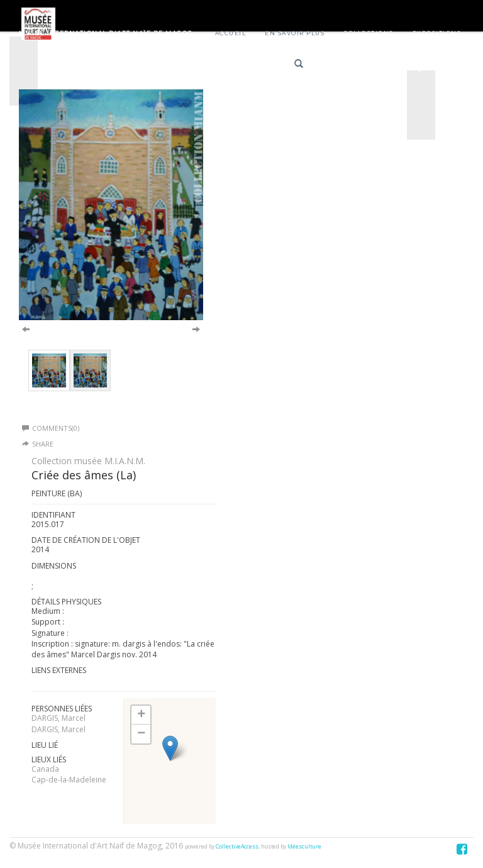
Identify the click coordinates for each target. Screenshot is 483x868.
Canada (45, 769)
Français (340, 66)
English (385, 66)
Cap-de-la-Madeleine (69, 780)
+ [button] (141, 715)
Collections (369, 33)
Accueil (231, 33)
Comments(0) (51, 428)
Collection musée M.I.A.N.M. (88, 461)
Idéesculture (304, 847)
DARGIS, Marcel (58, 718)
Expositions (437, 33)
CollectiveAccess (237, 847)
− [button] (141, 734)
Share (43, 444)
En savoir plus (295, 33)
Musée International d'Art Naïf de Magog (106, 33)
